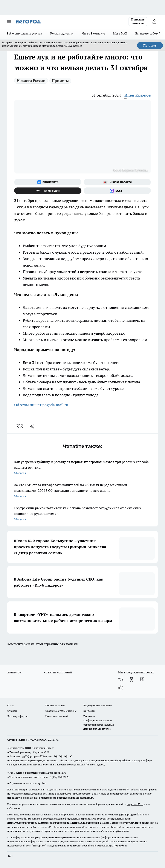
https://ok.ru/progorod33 (56, 823)
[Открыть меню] (9, 22)
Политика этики (55, 705)
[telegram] (34, 426)
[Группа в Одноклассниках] (131, 679)
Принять (150, 45)
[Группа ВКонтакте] (48, 182)
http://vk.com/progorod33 (23, 823)
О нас (11, 705)
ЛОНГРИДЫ (14, 672)
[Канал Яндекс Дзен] (48, 191)
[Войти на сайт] (154, 22)
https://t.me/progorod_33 (88, 823)
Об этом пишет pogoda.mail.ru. (42, 405)
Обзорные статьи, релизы (61, 711)
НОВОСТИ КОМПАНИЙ (58, 672)
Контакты (89, 711)
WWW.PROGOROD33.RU (44, 740)
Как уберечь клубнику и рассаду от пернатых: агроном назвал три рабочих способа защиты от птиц (82, 468)
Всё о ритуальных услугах (24, 33)
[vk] (20, 426)
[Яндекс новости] (117, 182)
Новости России (31, 80)
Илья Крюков (138, 95)
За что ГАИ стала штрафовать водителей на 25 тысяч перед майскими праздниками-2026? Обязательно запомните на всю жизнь (82, 491)
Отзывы (12, 711)
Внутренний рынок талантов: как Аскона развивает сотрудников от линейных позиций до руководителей (82, 514)
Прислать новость (138, 21)
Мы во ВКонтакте (93, 33)
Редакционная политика (98, 705)
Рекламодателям (62, 33)
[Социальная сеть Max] (117, 191)
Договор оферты (17, 716)
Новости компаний (57, 716)
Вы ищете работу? (148, 33)
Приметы (60, 80)
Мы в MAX (120, 33)
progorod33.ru (135, 804)
